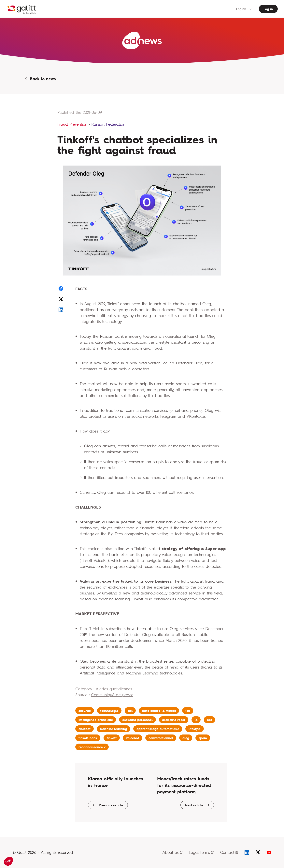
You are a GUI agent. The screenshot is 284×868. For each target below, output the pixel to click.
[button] (8, 861)
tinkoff (112, 738)
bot (209, 720)
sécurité (85, 711)
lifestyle (195, 729)
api (130, 711)
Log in (268, 9)
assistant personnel (137, 720)
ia (196, 720)
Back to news (40, 79)
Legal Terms (201, 852)
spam (203, 738)
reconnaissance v (92, 747)
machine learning (114, 729)
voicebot (133, 738)
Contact (229, 852)
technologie (109, 711)
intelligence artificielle (96, 720)
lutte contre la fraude (159, 711)
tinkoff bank (88, 738)
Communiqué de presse (112, 695)
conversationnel (161, 738)
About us (172, 852)
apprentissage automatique (158, 729)
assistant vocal (174, 720)
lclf (188, 711)
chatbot (85, 729)
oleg (186, 738)
